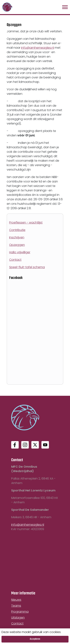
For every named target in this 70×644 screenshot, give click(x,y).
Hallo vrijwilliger (20, 252)
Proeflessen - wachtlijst (26, 223)
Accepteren (35, 639)
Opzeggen (17, 245)
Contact (15, 260)
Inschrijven (17, 237)
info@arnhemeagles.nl (38, 48)
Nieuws (16, 600)
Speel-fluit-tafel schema (27, 267)
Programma (20, 612)
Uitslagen (18, 618)
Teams (16, 606)
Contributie (17, 230)
